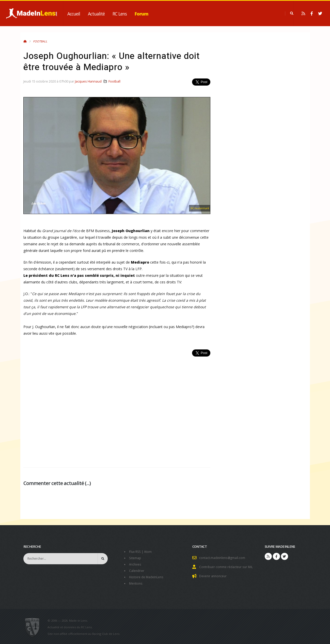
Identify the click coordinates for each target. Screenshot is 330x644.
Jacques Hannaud (88, 81)
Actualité (96, 14)
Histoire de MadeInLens (147, 576)
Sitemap (135, 558)
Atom (149, 551)
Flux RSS (136, 551)
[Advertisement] (117, 409)
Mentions (136, 582)
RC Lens (120, 14)
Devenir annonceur (214, 575)
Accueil (74, 14)
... (88, 483)
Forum (142, 14)
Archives (136, 564)
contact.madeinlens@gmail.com (223, 558)
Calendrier (137, 570)
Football (40, 41)
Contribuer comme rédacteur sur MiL (227, 566)
